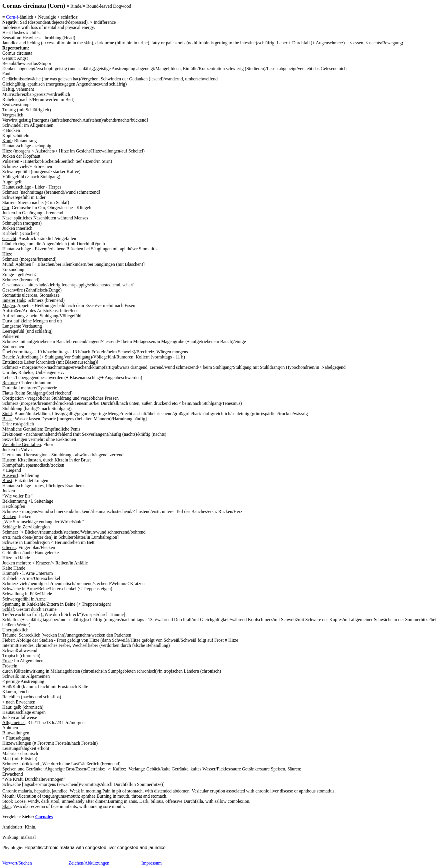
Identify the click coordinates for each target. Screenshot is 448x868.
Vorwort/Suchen (17, 863)
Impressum (152, 863)
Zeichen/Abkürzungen (89, 863)
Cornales (44, 817)
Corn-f (12, 17)
